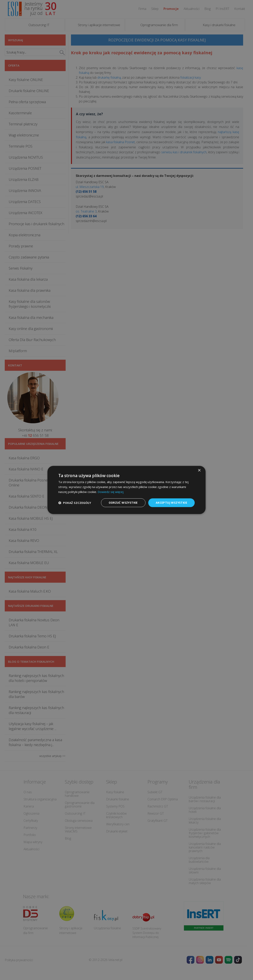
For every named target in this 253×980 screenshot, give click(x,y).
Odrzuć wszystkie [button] (123, 503)
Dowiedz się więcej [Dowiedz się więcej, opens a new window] (111, 492)
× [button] (199, 470)
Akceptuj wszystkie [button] (171, 503)
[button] (75, 503)
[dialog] (126, 490)
